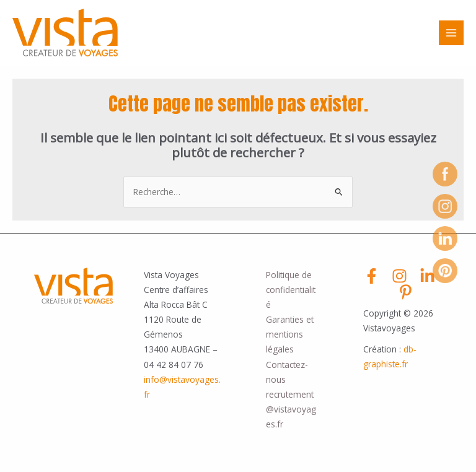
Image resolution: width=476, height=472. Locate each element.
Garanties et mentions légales (290, 334)
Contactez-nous (287, 372)
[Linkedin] (427, 276)
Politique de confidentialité (291, 290)
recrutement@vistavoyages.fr (291, 409)
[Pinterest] (406, 292)
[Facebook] (372, 276)
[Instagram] (399, 276)
